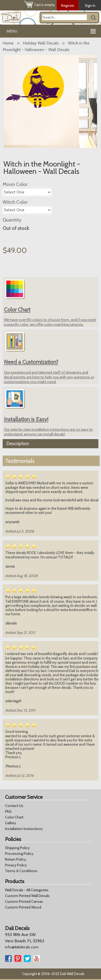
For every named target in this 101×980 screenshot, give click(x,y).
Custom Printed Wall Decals (27, 896)
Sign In (90, 5)
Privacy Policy (16, 865)
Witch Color (15, 202)
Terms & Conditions (21, 871)
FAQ (8, 811)
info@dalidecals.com (22, 947)
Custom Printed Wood (23, 907)
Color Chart (14, 817)
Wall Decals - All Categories (27, 890)
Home (8, 43)
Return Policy (15, 859)
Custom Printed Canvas (24, 901)
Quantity (12, 220)
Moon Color (15, 184)
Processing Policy (19, 854)
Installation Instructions (24, 829)
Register (68, 5)
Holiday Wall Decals (41, 43)
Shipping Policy (17, 848)
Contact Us (14, 806)
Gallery (10, 823)
